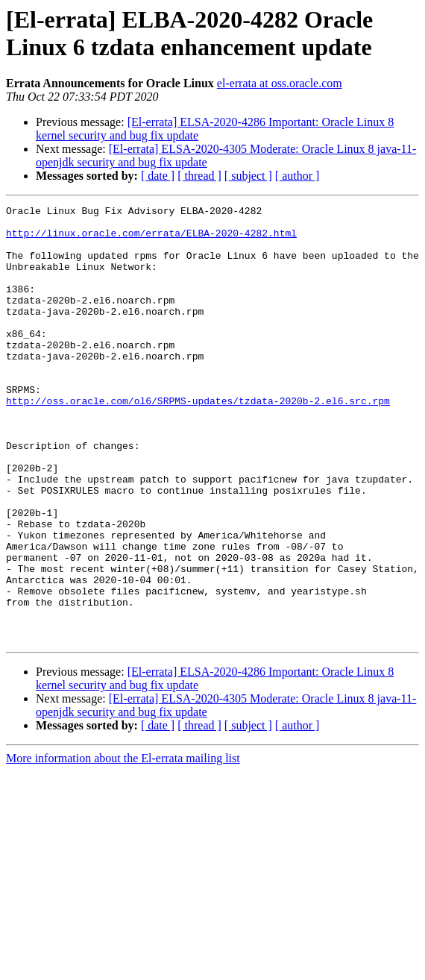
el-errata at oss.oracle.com (280, 83)
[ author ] (297, 176)
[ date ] (158, 176)
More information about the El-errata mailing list (123, 845)
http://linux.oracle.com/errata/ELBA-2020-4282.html (151, 239)
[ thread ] (199, 176)
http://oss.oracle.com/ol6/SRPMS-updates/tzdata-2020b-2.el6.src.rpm (198, 441)
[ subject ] (248, 176)
